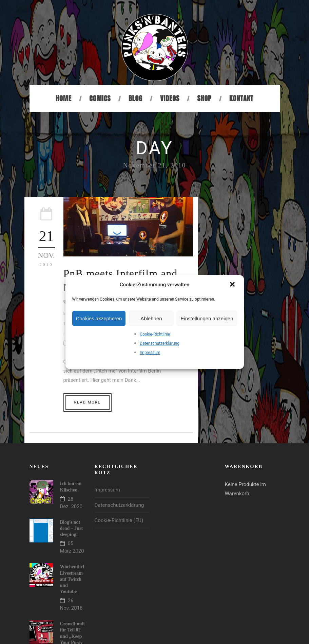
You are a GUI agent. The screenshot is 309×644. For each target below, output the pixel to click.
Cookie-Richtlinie (155, 334)
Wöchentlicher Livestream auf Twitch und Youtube (75, 579)
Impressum (150, 353)
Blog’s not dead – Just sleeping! (72, 528)
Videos (170, 98)
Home (64, 98)
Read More (88, 402)
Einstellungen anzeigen (207, 318)
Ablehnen (151, 318)
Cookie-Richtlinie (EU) (119, 520)
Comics (100, 98)
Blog (136, 98)
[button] (233, 285)
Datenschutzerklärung (160, 343)
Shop (204, 98)
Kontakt (241, 98)
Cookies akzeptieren (99, 318)
